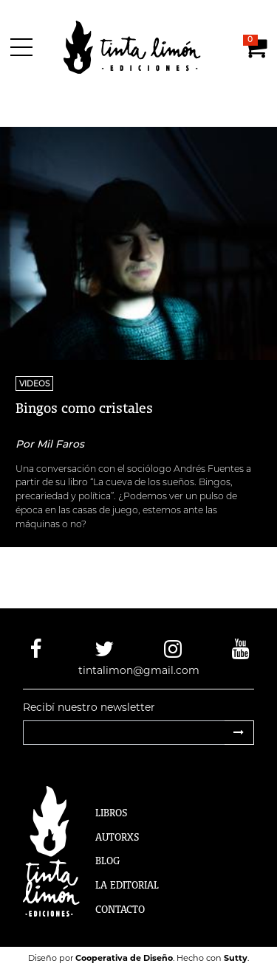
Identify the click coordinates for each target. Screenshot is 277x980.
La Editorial (127, 885)
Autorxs (117, 837)
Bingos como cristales (84, 408)
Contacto (120, 909)
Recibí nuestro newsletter (89, 707)
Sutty (236, 958)
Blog (107, 861)
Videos (34, 383)
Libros (112, 813)
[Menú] (24, 47)
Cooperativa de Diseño (124, 958)
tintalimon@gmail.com (139, 670)
